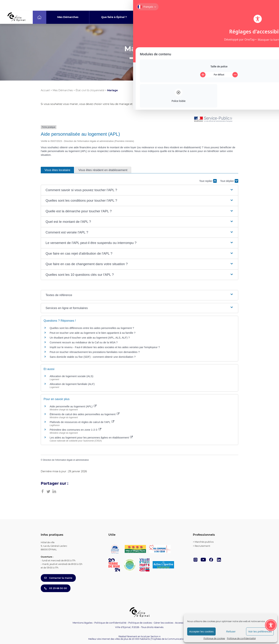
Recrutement (202, 546)
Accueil (45, 90)
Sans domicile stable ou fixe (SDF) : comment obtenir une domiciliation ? (93, 357)
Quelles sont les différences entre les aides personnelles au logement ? (92, 328)
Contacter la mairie (58, 578)
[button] (139, 190)
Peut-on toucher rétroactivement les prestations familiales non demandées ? (95, 352)
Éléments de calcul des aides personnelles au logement (85, 414)
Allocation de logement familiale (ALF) (72, 384)
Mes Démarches (63, 90)
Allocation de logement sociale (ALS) (71, 376)
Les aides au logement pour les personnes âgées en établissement (91, 437)
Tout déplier (229, 181)
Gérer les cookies (163, 623)
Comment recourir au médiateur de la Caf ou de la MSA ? (84, 342)
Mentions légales (82, 623)
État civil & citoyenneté (90, 90)
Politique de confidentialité (241, 638)
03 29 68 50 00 (56, 588)
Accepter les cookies (201, 631)
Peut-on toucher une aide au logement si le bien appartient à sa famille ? (93, 333)
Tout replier (208, 181)
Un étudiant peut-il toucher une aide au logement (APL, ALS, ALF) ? (90, 338)
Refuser (231, 631)
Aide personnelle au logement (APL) (73, 406)
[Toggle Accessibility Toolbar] (271, 606)
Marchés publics (204, 542)
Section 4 (156, 636)
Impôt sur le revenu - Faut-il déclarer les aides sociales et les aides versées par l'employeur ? (105, 347)
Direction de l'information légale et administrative (66, 460)
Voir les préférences (260, 631)
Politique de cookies (214, 638)
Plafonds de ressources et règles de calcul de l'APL (82, 422)
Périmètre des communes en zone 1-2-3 (75, 430)
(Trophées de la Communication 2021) (171, 639)
